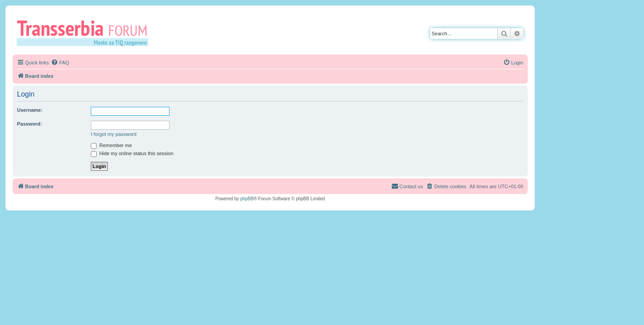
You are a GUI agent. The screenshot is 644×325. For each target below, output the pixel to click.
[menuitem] (60, 63)
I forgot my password (114, 134)
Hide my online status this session (132, 153)
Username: (30, 110)
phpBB (247, 199)
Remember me (111, 145)
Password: (30, 124)
